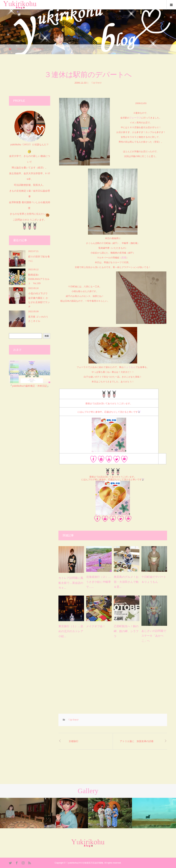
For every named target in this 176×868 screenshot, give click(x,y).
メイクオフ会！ (96, 626)
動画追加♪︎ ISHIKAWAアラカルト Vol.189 (39, 279)
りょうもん (130, 367)
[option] (22, 813)
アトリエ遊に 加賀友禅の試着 (137, 741)
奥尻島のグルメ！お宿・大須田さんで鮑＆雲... (126, 582)
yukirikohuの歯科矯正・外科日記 (29, 386)
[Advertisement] (113, 681)
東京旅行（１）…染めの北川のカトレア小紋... (71, 631)
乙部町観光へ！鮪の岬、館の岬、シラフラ (126, 631)
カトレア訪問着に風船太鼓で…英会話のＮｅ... (71, 583)
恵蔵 (124, 258)
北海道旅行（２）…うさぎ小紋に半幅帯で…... (98, 582)
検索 (47, 336)
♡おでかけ (95, 83)
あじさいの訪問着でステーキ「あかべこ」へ (154, 636)
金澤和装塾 (15, 202)
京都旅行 (74, 741)
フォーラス (135, 118)
